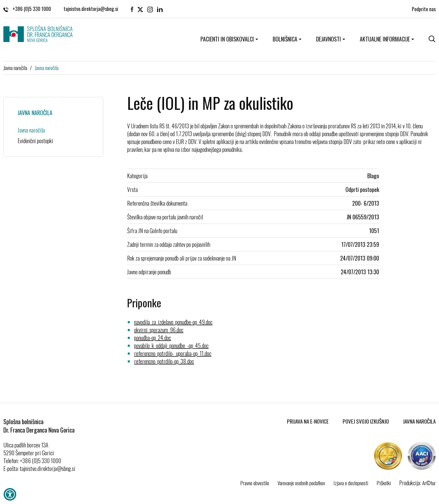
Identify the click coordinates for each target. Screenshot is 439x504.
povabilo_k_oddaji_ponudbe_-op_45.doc (171, 345)
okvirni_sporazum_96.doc (159, 330)
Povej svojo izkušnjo (366, 421)
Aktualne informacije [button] (385, 39)
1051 (374, 231)
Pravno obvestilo (255, 483)
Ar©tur (429, 483)
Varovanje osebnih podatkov (301, 483)
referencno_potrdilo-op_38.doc (164, 361)
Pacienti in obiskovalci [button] (227, 39)
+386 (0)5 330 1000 (27, 8)
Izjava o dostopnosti (351, 483)
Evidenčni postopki (35, 141)
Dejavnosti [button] (329, 39)
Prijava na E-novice (308, 421)
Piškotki (384, 483)
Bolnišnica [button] (285, 39)
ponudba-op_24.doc (153, 338)
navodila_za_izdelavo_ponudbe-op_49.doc (173, 322)
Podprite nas (424, 8)
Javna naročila (15, 68)
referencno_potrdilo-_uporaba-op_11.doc (173, 353)
